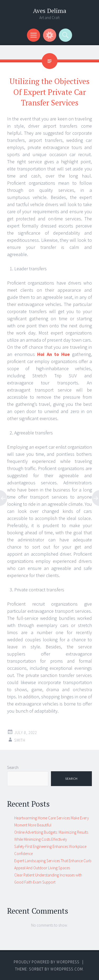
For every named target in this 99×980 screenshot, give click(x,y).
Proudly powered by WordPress (47, 962)
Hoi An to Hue (54, 354)
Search (13, 767)
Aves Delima (50, 11)
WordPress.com (67, 969)
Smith (20, 740)
